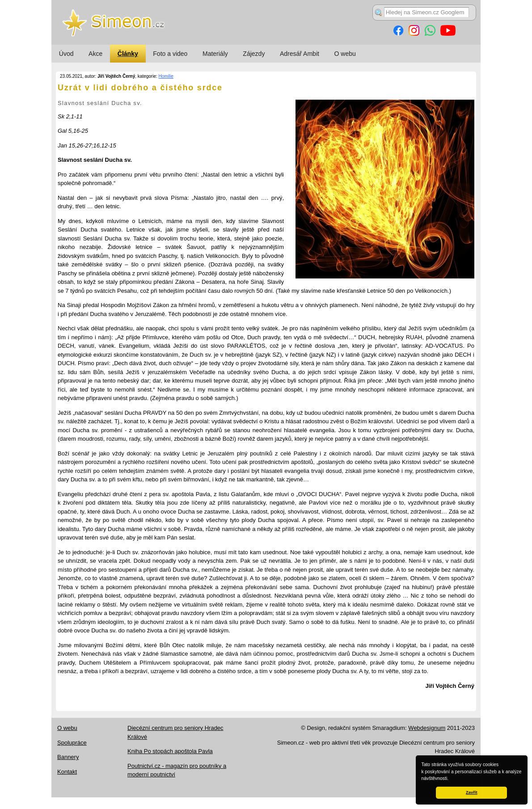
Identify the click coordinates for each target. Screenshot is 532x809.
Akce (95, 54)
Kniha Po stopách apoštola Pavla (170, 751)
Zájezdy (254, 54)
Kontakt (67, 772)
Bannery (68, 757)
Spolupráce (72, 743)
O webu (345, 54)
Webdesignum (427, 728)
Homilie (166, 76)
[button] (451, 779)
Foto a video (170, 54)
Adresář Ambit (300, 54)
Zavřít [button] (471, 792)
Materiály (215, 54)
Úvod (66, 54)
